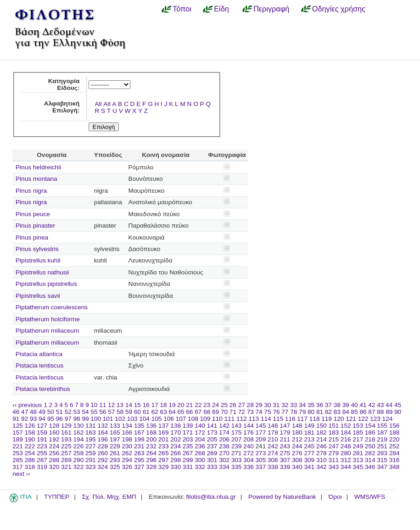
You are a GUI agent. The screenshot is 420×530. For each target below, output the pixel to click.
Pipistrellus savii (38, 296)
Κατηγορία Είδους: (64, 84)
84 (346, 412)
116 (290, 419)
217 (358, 439)
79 (302, 412)
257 (66, 453)
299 (188, 460)
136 (151, 426)
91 (16, 419)
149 (309, 426)
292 (103, 460)
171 (188, 432)
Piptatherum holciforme (48, 319)
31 (276, 405)
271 (237, 453)
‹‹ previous (27, 405)
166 (127, 432)
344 (346, 467)
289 (66, 460)
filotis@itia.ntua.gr (211, 497)
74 (259, 412)
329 (164, 467)
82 (328, 412)
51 (59, 412)
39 (346, 405)
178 (273, 432)
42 (372, 405)
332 (200, 467)
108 (193, 419)
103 (132, 419)
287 (42, 460)
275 (285, 453)
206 (224, 439)
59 (129, 412)
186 (370, 432)
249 (358, 446)
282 (370, 453)
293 (115, 460)
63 (164, 412)
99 (85, 419)
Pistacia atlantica (39, 354)
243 (285, 446)
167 (139, 432)
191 (42, 439)
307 (285, 460)
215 (333, 439)
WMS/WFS (370, 497)
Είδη (221, 9)
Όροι (335, 497)
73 (250, 412)
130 (79, 426)
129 (66, 426)
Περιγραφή (271, 9)
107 (181, 419)
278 (322, 453)
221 (18, 446)
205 (212, 439)
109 (205, 419)
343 (333, 467)
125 (18, 426)
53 (77, 412)
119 (327, 419)
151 (333, 426)
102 (120, 419)
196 (103, 439)
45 (398, 405)
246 (322, 446)
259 (91, 453)
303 (237, 460)
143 (237, 426)
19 (172, 405)
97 (68, 419)
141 (212, 426)
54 (85, 412)
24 (216, 405)
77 (285, 412)
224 (54, 446)
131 (91, 426)
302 (224, 460)
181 (309, 432)
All (98, 104)
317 (18, 467)
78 (294, 412)
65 (181, 412)
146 (273, 426)
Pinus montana (36, 179)
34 (302, 405)
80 (311, 412)
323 (91, 467)
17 (155, 405)
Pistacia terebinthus (43, 389)
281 (358, 453)
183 (333, 432)
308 (297, 460)
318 (30, 467)
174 (224, 432)
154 (370, 426)
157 (18, 432)
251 (382, 446)
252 (395, 446)
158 (30, 432)
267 (188, 453)
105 (157, 419)
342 (322, 467)
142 (224, 426)
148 (297, 426)
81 (320, 412)
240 (249, 446)
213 (309, 439)
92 (25, 419)
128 (54, 426)
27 (242, 405)
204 (200, 439)
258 (79, 453)
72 (242, 412)
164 (103, 432)
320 (54, 467)
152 (346, 426)
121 (351, 419)
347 (382, 467)
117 (302, 419)
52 (68, 412)
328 (151, 467)
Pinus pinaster (35, 226)
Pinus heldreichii (38, 167)
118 (315, 419)
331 (188, 467)
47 (25, 412)
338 (273, 467)
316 (395, 460)
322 (79, 467)
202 (176, 439)
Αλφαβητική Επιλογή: (62, 107)
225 (66, 446)
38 (337, 405)
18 (164, 405)
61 (146, 412)
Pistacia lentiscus (39, 365)
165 (115, 432)
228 (103, 446)
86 (363, 412)
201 (164, 439)
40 (354, 405)
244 (297, 446)
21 (189, 405)
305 (261, 460)
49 (42, 412)
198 (127, 439)
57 (111, 412)
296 (151, 460)
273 (261, 453)
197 (115, 439)
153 (358, 426)
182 (322, 432)
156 (395, 426)
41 (363, 405)
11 (103, 405)
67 (198, 412)
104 (144, 419)
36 (320, 405)
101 (108, 419)
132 (103, 426)
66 (189, 412)
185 (358, 432)
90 (398, 412)
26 (233, 405)
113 (254, 419)
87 (372, 412)
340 (297, 467)
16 (146, 405)
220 (395, 439)
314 (370, 460)
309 (309, 460)
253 (18, 453)
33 (294, 405)
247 (333, 446)
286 (30, 460)
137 (164, 426)
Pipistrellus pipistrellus (46, 284)
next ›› (21, 474)
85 (355, 412)
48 (33, 412)
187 (382, 432)
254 (30, 453)
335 (237, 467)
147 (285, 426)
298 (176, 460)
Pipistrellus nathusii (42, 272)
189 (18, 439)
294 (127, 460)
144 (249, 426)
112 (242, 419)
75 (267, 412)
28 (250, 405)
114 (266, 419)
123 (375, 419)
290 (79, 460)
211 (285, 439)
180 (297, 432)
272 (249, 453)
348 (395, 467)
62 (155, 412)
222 (30, 446)
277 (309, 453)
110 (217, 419)
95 (51, 419)
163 (91, 432)
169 (164, 432)
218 (370, 439)
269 (212, 453)
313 (358, 460)
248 (346, 446)
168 (151, 432)
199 (139, 439)
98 (77, 419)
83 (337, 412)
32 (285, 405)
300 (200, 460)
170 (176, 432)
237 (212, 446)
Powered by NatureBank (282, 497)
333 (212, 467)
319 (42, 467)
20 (181, 405)
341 (309, 467)
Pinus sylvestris (37, 249)
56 (103, 412)
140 (200, 426)
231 (139, 446)
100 (96, 419)
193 (66, 439)
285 (18, 460)
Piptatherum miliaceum (47, 331)
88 (380, 412)
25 (224, 405)
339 (285, 467)
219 (382, 439)
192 (54, 439)
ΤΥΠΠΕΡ (57, 497)
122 (363, 419)
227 (91, 446)
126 (30, 426)
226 (79, 446)
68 (207, 412)
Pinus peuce (33, 214)
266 (176, 453)
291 (91, 460)
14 (129, 405)
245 (309, 446)
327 (139, 467)
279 (333, 453)
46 (16, 412)
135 (139, 426)
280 (346, 453)
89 (389, 412)
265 (164, 453)
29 (259, 405)
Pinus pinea (32, 237)
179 (285, 432)
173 (212, 432)
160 (54, 432)
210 (273, 439)
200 (151, 439)
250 (370, 446)
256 (54, 453)
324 (103, 467)
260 (103, 453)
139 (188, 426)
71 (233, 412)
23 (207, 405)
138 (176, 426)
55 (94, 412)
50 (51, 412)
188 (395, 432)
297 (164, 460)
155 (382, 426)
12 (111, 405)
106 (169, 419)
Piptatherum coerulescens (52, 307)
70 (224, 412)
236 (200, 446)
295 (139, 460)
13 (120, 405)
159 (42, 432)
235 (188, 446)
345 (358, 467)
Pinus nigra (31, 191)
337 (261, 467)
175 (237, 432)
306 (273, 460)
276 (297, 453)
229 (115, 446)
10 (94, 405)
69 (216, 412)
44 (389, 405)
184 (346, 432)
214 (322, 439)
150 (322, 426)
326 (127, 467)
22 (198, 405)
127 (42, 426)
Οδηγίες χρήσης (339, 9)
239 (237, 446)
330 (176, 467)
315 (382, 460)
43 (380, 405)
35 (311, 405)
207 (237, 439)
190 (30, 439)
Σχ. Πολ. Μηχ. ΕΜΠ (109, 497)
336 (249, 467)
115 (278, 419)
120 (339, 419)
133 (115, 426)
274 (273, 453)
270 (224, 453)
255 (42, 453)
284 (395, 453)
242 (273, 446)
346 (370, 467)
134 (127, 426)
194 (79, 439)
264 (151, 453)
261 (115, 453)
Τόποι (182, 9)
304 (249, 460)
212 (297, 439)
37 (328, 405)
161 (66, 432)
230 (127, 446)
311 (333, 460)
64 (172, 412)
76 (276, 412)
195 (91, 439)
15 (137, 405)
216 (346, 439)
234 (176, 446)
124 (388, 419)
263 (139, 453)
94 (42, 419)
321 (66, 467)
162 (79, 432)
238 (224, 446)
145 (261, 426)
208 (249, 439)
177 (261, 432)
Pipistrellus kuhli (38, 260)
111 (230, 419)
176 (249, 432)
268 (200, 453)
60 (137, 412)
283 (382, 453)
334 (224, 467)
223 (42, 446)
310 (322, 460)
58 (120, 412)
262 (127, 453)
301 (212, 460)
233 (164, 446)
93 (33, 419)
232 (151, 446)
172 (200, 432)
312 (346, 460)
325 (115, 467)
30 (267, 405)
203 (188, 439)
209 (261, 439)
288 (54, 460)
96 (59, 419)
